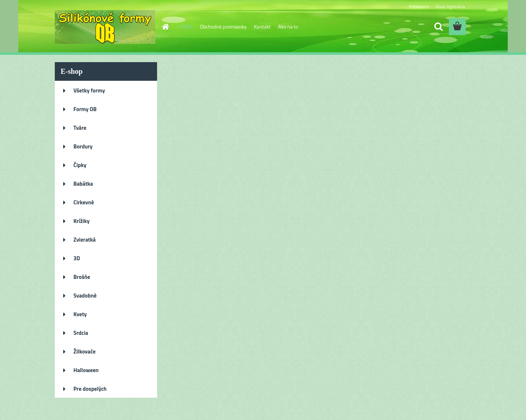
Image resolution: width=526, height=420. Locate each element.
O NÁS (186, 27)
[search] (438, 27)
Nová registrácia (450, 6)
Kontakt (262, 27)
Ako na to (288, 27)
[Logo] (105, 27)
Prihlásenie (419, 6)
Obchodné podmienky (223, 27)
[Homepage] (165, 27)
